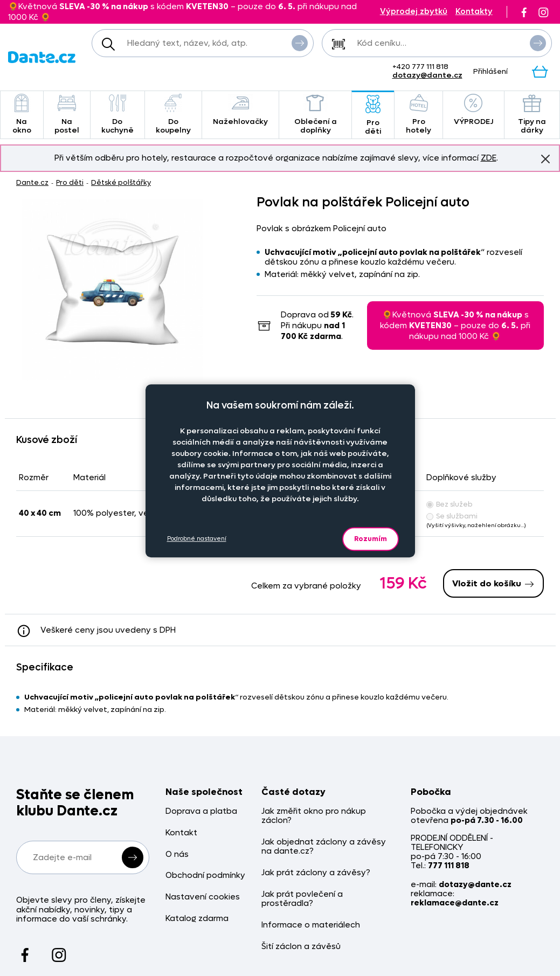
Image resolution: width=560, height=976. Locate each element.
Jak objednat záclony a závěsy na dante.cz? (324, 847)
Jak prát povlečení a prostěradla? (302, 899)
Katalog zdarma (197, 919)
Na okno (22, 115)
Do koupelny (173, 115)
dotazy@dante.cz (427, 75)
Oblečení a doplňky (316, 115)
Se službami (452, 516)
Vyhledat (300, 43)
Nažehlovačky (240, 110)
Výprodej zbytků (414, 12)
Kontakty (474, 12)
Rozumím (371, 539)
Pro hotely (418, 115)
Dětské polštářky (121, 182)
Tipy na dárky (532, 115)
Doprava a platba (201, 811)
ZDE (489, 158)
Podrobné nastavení (197, 539)
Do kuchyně (117, 115)
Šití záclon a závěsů (301, 947)
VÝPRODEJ (473, 110)
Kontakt (181, 833)
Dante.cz (32, 182)
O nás (177, 854)
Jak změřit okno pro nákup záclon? (314, 816)
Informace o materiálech (311, 925)
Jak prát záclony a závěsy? (316, 873)
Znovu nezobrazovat (545, 158)
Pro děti (373, 116)
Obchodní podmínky (205, 875)
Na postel (67, 115)
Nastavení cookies (203, 897)
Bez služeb (450, 504)
